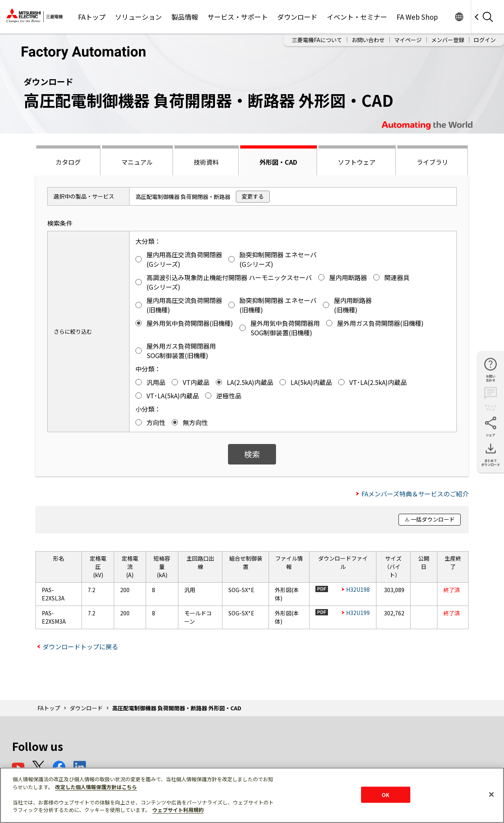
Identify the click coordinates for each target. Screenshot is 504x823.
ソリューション (138, 17)
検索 (252, 454)
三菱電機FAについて (317, 40)
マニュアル (137, 162)
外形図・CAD (278, 162)
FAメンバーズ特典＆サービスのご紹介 (415, 494)
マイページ (408, 40)
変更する (253, 196)
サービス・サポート (238, 17)
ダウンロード (297, 17)
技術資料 (206, 162)
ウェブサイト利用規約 (178, 810)
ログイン (485, 40)
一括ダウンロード (433, 519)
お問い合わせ (368, 40)
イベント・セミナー (357, 17)
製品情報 (185, 17)
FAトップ (92, 17)
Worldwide (459, 17)
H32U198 (358, 589)
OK (385, 794)
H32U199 (358, 613)
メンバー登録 (448, 40)
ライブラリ (432, 162)
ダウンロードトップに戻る (80, 647)
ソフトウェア (357, 162)
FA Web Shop (417, 17)
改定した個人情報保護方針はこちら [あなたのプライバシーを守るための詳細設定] (96, 787)
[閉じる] (491, 794)
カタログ (68, 162)
